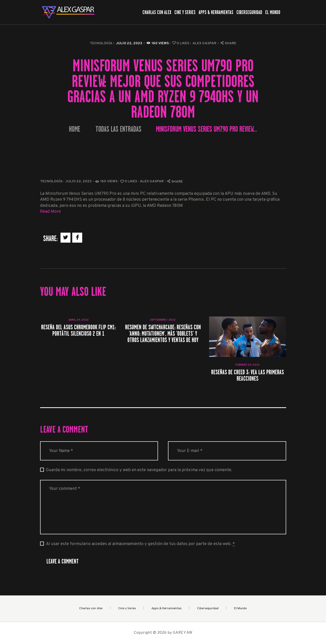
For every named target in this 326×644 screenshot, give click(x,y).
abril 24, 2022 (79, 320)
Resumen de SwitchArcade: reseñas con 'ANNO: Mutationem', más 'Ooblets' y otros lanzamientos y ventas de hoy (163, 334)
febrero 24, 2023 (247, 365)
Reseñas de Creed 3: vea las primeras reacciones (247, 375)
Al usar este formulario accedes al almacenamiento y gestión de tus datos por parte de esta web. (140, 544)
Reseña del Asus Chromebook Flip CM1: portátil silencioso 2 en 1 (79, 330)
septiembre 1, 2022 (163, 320)
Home (75, 129)
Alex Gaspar (205, 43)
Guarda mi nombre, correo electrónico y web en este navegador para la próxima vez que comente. (139, 470)
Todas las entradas (118, 129)
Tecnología (101, 43)
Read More (50, 212)
